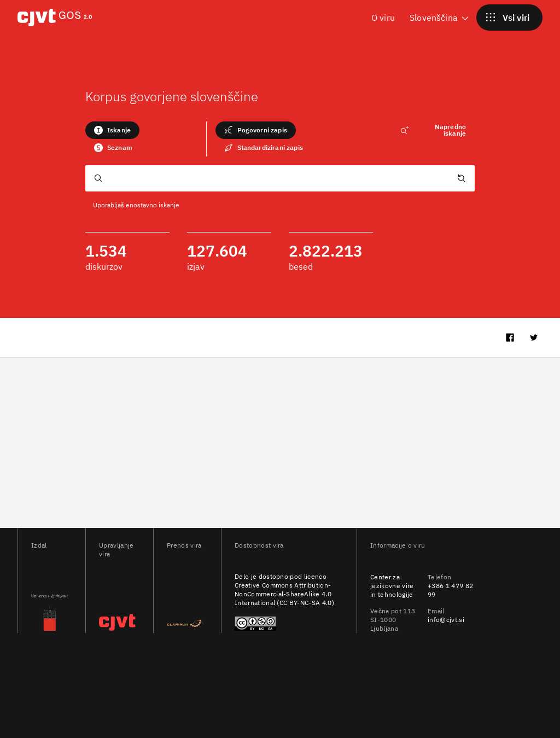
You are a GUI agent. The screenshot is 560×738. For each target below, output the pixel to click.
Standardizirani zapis (264, 148)
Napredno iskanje (433, 130)
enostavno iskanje (153, 205)
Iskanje (112, 130)
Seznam (113, 148)
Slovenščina (440, 17)
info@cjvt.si (446, 620)
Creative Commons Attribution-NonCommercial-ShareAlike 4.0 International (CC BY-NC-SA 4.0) (284, 594)
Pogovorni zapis (256, 130)
